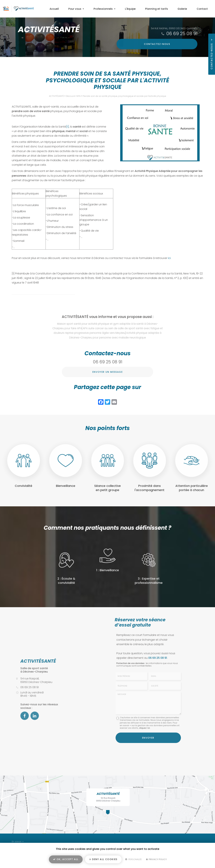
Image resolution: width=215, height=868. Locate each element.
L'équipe (142, 9)
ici (169, 258)
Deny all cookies (103, 861)
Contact (204, 9)
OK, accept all (66, 861)
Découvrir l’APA (73, 96)
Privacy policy (156, 861)
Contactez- (174, 44)
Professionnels (119, 9)
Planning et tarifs (165, 9)
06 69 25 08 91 (182, 34)
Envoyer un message (107, 372)
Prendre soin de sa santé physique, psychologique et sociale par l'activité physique (124, 96)
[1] (68, 127)
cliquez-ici (144, 728)
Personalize (133, 861)
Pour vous (94, 9)
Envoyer (148, 737)
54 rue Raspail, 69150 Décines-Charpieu (174, 28)
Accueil (75, 9)
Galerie (187, 9)
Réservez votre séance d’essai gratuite (140, 622)
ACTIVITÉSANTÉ (56, 96)
